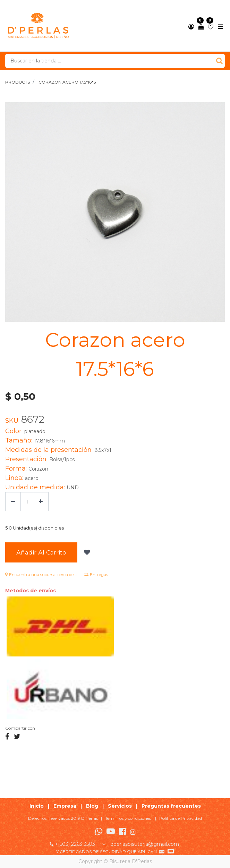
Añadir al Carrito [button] (41, 552)
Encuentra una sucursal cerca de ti (41, 574)
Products (18, 82)
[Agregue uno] (41, 502)
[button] (86, 552)
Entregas (96, 574)
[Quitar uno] (13, 502)
